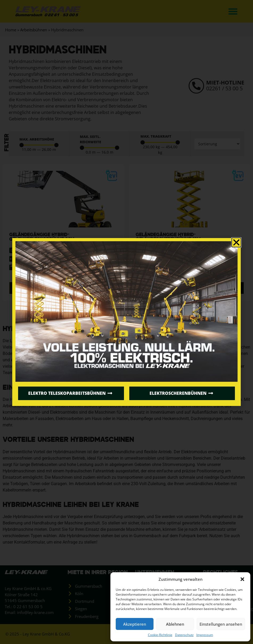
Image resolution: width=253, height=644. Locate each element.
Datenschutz (184, 635)
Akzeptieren (135, 624)
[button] (242, 579)
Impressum (205, 635)
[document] (126, 322)
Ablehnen (175, 624)
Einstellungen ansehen (221, 624)
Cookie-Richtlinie (160, 635)
